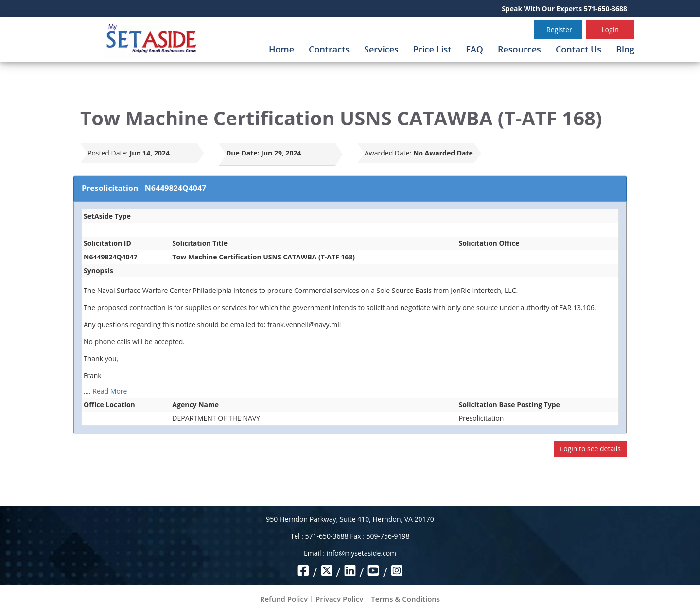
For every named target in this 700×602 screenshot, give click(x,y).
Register (559, 29)
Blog (625, 49)
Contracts (329, 49)
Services (381, 49)
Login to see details (590, 449)
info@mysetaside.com (361, 553)
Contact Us (578, 49)
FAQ (474, 49)
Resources (519, 49)
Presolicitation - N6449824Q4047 (144, 188)
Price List (432, 49)
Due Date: (243, 153)
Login (610, 29)
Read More (110, 391)
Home (281, 49)
